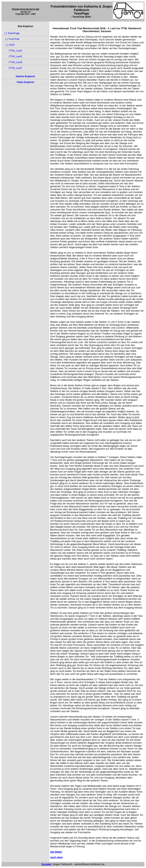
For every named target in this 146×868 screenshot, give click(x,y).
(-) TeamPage (12, 33)
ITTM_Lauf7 (13, 68)
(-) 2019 (9, 45)
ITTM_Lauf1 (13, 51)
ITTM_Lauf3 (13, 62)
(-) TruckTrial (12, 39)
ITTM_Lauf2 (13, 56)
